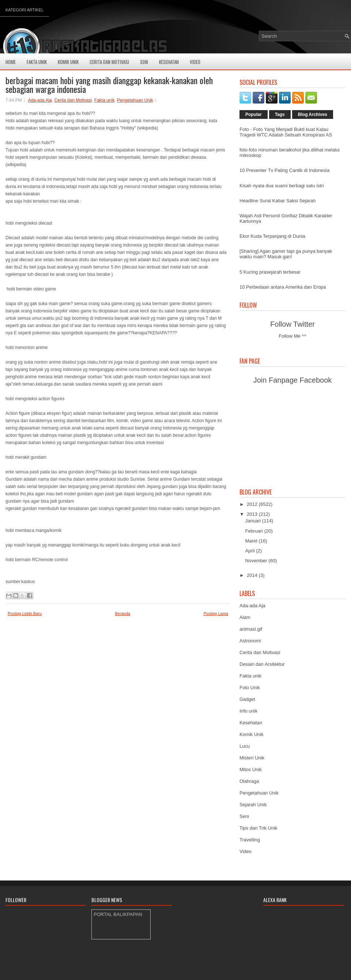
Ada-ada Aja (40, 100)
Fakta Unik (37, 62)
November (257, 561)
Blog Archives (313, 114)
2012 (253, 504)
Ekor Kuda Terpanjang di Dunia (272, 236)
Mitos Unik (251, 769)
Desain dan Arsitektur (262, 664)
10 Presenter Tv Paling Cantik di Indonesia (284, 170)
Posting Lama (216, 613)
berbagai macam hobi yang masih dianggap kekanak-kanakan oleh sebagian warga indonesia (109, 85)
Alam (245, 617)
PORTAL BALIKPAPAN (118, 914)
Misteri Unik (252, 758)
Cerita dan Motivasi (73, 100)
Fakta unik (104, 100)
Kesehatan (169, 62)
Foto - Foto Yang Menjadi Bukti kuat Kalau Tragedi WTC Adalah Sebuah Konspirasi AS (286, 132)
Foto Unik (250, 688)
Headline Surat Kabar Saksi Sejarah (278, 201)
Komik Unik (68, 62)
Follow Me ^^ (292, 336)
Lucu (245, 746)
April (251, 551)
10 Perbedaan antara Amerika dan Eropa (283, 287)
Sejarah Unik (253, 805)
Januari (254, 521)
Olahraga (249, 781)
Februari (255, 531)
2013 (253, 514)
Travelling (250, 840)
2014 (253, 575)
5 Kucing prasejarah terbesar (270, 272)
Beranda (123, 613)
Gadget (247, 699)
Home (11, 62)
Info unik (248, 711)
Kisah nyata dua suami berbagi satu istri (282, 186)
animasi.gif (251, 629)
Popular (254, 114)
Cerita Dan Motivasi (109, 62)
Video (195, 62)
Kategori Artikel (24, 10)
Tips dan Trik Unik (258, 828)
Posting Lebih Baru (25, 613)
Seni (144, 62)
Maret (252, 541)
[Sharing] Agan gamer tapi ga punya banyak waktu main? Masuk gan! (286, 254)
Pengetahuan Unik (135, 100)
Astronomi (250, 641)
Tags (280, 114)
